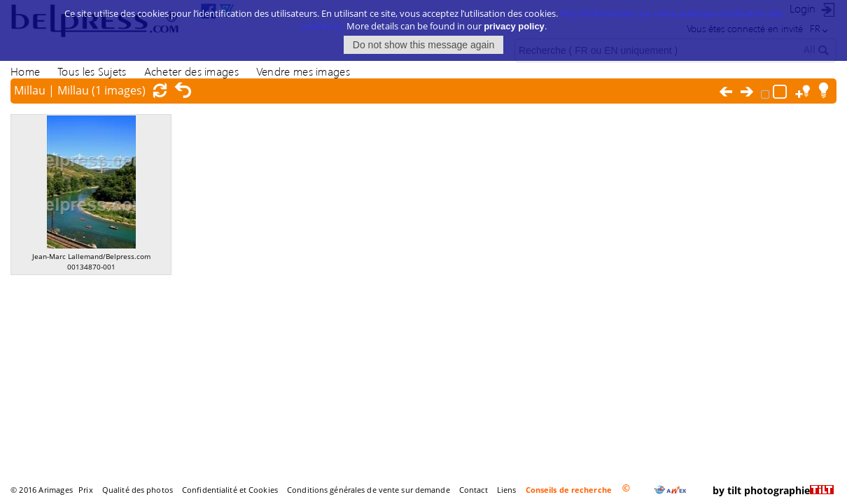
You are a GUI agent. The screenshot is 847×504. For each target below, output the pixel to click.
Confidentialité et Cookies (230, 490)
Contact (474, 490)
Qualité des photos (138, 490)
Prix (85, 490)
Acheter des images (191, 71)
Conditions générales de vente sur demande (369, 490)
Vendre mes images (303, 71)
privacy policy (514, 24)
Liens (507, 490)
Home (25, 71)
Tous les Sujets (92, 71)
